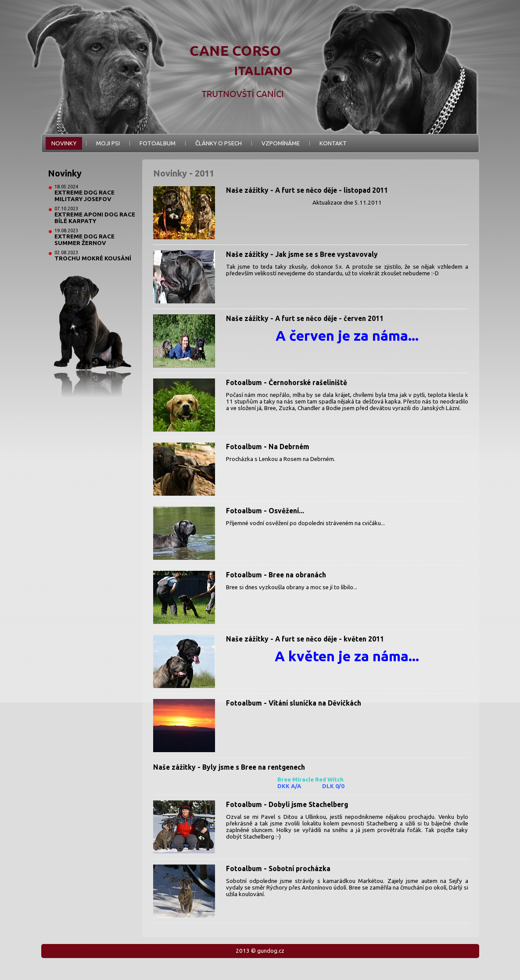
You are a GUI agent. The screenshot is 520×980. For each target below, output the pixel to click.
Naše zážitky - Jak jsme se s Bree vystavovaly (302, 254)
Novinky (64, 143)
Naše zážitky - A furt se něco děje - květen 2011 (305, 639)
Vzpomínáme (281, 143)
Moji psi (108, 143)
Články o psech (219, 143)
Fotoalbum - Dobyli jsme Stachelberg (287, 804)
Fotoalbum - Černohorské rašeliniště (287, 382)
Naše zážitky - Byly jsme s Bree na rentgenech (229, 767)
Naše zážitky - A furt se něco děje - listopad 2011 (307, 190)
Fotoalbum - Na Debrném (268, 447)
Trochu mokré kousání (93, 258)
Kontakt (333, 143)
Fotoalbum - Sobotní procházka (278, 868)
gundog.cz (271, 951)
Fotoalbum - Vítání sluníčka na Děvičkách (294, 703)
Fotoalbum (158, 143)
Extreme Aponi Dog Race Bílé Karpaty (95, 218)
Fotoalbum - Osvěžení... (265, 511)
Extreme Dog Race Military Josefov (84, 196)
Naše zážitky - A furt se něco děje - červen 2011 (305, 318)
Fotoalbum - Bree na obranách (276, 575)
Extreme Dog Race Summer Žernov (84, 240)
